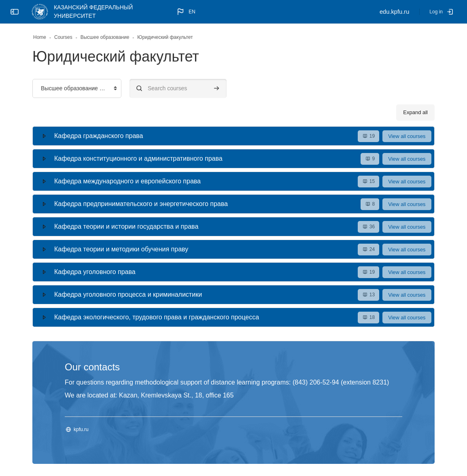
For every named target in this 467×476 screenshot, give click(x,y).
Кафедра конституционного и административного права (138, 158)
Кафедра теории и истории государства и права (126, 226)
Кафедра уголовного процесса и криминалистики (128, 294)
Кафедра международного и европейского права (127, 181)
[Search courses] (178, 88)
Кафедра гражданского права (99, 136)
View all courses (407, 136)
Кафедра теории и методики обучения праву (121, 249)
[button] (186, 12)
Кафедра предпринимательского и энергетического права (141, 204)
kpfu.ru (81, 429)
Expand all (415, 112)
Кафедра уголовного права (95, 272)
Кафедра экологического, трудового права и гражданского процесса (157, 317)
